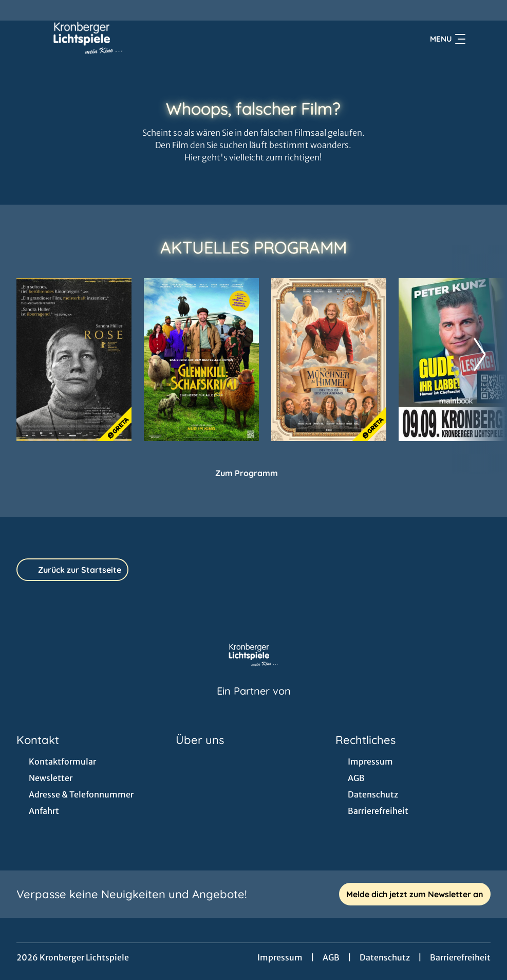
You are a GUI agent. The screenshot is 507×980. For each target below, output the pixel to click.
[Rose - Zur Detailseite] (74, 360)
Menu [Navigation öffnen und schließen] (448, 39)
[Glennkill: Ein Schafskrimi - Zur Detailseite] (201, 360)
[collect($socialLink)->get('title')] (18, 10)
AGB (331, 957)
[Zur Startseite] (88, 39)
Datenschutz (385, 957)
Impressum (280, 957)
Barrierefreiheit (460, 957)
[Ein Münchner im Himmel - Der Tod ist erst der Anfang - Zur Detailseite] (329, 360)
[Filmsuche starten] (480, 39)
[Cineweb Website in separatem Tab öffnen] (254, 704)
